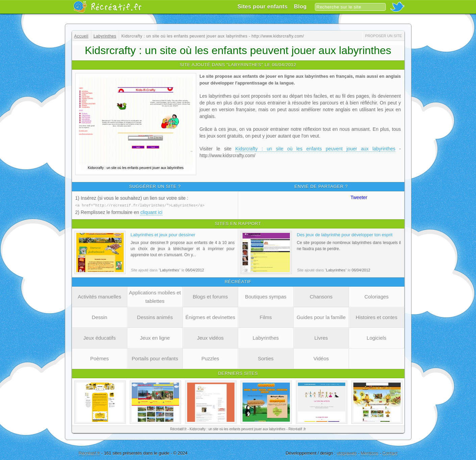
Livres (321, 337)
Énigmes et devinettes (210, 317)
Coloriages (377, 296)
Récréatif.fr (90, 453)
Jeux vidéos (210, 337)
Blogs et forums (210, 296)
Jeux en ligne (155, 337)
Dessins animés (155, 317)
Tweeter (359, 197)
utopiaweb (347, 453)
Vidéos (321, 358)
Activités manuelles (99, 296)
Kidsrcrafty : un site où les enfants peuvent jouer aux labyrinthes (316, 149)
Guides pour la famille (321, 317)
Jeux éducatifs (100, 337)
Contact (390, 453)
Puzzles (210, 358)
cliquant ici (151, 212)
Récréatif (107, 7)
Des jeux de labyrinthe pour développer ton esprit (345, 234)
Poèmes (99, 358)
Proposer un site (384, 36)
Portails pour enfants (155, 358)
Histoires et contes (377, 317)
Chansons (321, 296)
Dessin (100, 317)
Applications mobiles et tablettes (155, 296)
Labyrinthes (266, 337)
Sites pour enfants (263, 7)
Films (266, 317)
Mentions (369, 453)
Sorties (266, 358)
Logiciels (376, 337)
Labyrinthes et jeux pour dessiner (163, 234)
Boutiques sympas (266, 296)
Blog (300, 7)
